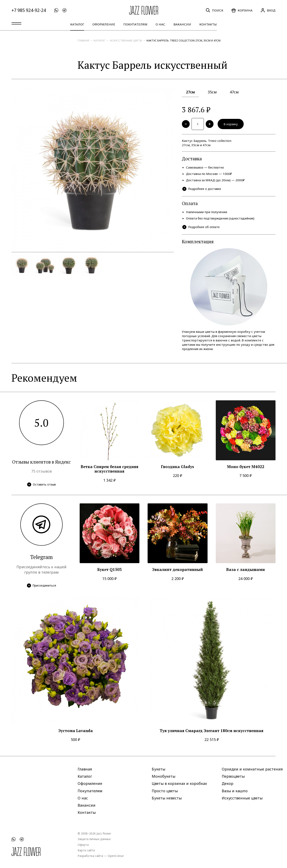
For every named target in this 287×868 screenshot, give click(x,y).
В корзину (233, 124)
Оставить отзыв (42, 485)
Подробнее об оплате (202, 228)
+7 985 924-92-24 (29, 10)
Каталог (77, 24)
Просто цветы (165, 791)
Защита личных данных (94, 839)
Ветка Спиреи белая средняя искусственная (110, 470)
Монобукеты (164, 776)
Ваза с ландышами (246, 571)
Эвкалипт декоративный (177, 571)
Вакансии (182, 24)
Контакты (208, 24)
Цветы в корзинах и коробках (179, 783)
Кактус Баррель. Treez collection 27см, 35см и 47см (184, 40)
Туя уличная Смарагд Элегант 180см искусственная (212, 732)
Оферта (83, 844)
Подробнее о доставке (203, 190)
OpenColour (116, 856)
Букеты (158, 769)
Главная (83, 40)
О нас (160, 24)
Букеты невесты (167, 798)
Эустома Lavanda (76, 732)
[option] (93, 169)
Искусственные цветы (126, 40)
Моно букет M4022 (246, 468)
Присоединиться (42, 587)
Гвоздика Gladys (177, 468)
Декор (228, 783)
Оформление (104, 24)
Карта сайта (86, 850)
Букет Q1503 (110, 571)
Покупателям (135, 24)
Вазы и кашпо (235, 791)
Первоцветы (233, 776)
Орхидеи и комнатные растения (252, 769)
